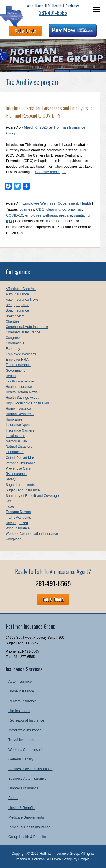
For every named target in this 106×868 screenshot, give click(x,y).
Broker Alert (15, 316)
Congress (13, 338)
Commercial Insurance (23, 332)
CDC (40, 209)
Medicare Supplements (26, 817)
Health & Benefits (22, 808)
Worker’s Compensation (27, 750)
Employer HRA (17, 360)
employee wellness (41, 215)
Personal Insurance (21, 463)
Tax (8, 501)
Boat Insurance (17, 310)
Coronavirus (15, 343)
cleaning (53, 209)
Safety (11, 479)
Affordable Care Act (21, 289)
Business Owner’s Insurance (30, 769)
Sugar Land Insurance (23, 490)
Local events (15, 436)
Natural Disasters (19, 447)
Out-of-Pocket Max (20, 458)
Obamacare (15, 452)
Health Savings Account (24, 398)
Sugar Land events (20, 485)
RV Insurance (16, 474)
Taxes (10, 506)
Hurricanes (14, 419)
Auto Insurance (17, 294)
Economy (13, 349)
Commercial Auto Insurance (27, 327)
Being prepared (18, 305)
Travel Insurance (21, 740)
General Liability (21, 759)
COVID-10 (15, 215)
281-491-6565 (53, 13)
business (27, 209)
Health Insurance (19, 387)
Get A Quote (25, 31)
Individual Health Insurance (29, 827)
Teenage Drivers (18, 512)
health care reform (20, 381)
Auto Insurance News (22, 300)
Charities (12, 321)
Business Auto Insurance (28, 779)
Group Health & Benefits (27, 837)
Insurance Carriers (20, 430)
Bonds (13, 798)
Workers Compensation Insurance (32, 534)
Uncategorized (17, 523)
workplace (13, 539)
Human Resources (20, 414)
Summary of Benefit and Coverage (32, 496)
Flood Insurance (18, 365)
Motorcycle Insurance (25, 730)
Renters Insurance (23, 701)
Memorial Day (16, 441)
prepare (66, 215)
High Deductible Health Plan (27, 403)
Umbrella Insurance (23, 788)
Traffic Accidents (18, 518)
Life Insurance (19, 711)
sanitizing (82, 215)
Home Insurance (21, 691)
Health (86, 203)
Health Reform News (22, 392)
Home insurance (18, 409)
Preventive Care (18, 468)
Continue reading (50, 172)
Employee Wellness (39, 203)
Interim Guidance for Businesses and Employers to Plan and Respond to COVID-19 (49, 112)
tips (9, 221)
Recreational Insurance (26, 720)
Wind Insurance (18, 528)
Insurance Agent (18, 425)
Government (68, 203)
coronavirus (72, 209)
